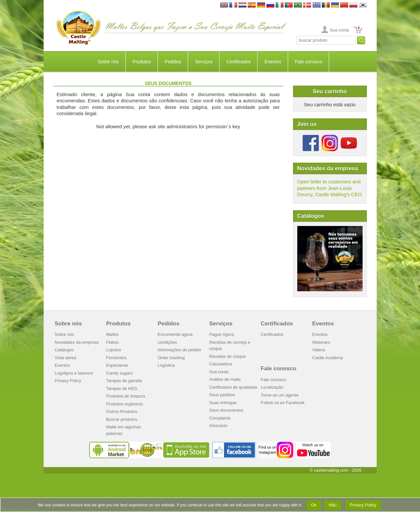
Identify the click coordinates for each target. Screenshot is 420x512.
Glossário (218, 426)
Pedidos (173, 62)
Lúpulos (114, 350)
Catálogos (64, 350)
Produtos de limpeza (126, 396)
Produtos (142, 62)
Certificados (239, 62)
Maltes (113, 334)
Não (333, 505)
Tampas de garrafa (124, 381)
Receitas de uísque (228, 356)
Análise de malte (225, 379)
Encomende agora (175, 334)
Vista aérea (66, 358)
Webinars (321, 342)
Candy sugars (119, 373)
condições (168, 342)
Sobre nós (108, 62)
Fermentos (116, 358)
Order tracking (171, 358)
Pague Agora (222, 334)
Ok (314, 505)
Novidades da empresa (77, 342)
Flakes (113, 342)
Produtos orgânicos (125, 404)
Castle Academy (328, 358)
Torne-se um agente (280, 395)
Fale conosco (309, 62)
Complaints (220, 418)
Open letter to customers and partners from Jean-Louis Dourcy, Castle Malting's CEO (330, 188)
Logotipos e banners (74, 373)
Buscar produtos (122, 419)
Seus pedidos (222, 395)
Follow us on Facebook (283, 403)
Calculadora (221, 364)
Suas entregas (223, 403)
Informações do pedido (179, 350)
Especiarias (117, 365)
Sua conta (339, 30)
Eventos (273, 62)
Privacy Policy (68, 381)
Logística (166, 365)
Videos (319, 350)
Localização (272, 387)
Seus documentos (226, 410)
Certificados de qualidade (233, 387)
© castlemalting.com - (336, 470)
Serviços (204, 62)
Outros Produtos (122, 411)
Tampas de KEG (122, 389)
